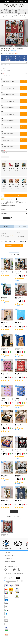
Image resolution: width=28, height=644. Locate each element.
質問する (21, 237)
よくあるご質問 (21, 227)
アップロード (23, 82)
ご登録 (18, 578)
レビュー (7, 227)
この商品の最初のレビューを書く (14, 246)
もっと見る (14, 512)
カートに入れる (16, 195)
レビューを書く (21, 233)
